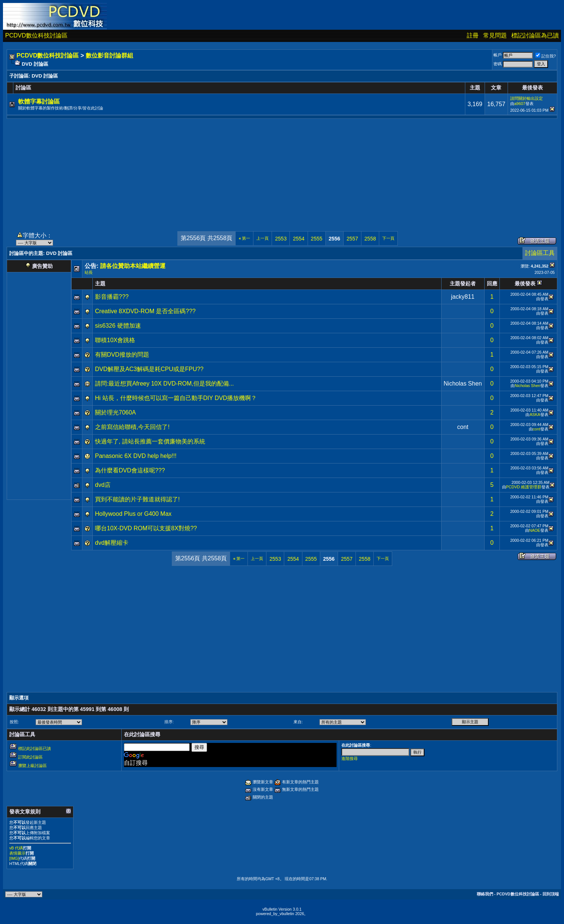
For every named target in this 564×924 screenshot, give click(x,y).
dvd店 (103, 485)
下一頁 (388, 238)
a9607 (520, 104)
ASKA (535, 415)
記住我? (546, 56)
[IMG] (14, 858)
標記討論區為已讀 (535, 35)
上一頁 (263, 238)
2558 (370, 239)
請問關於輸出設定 (527, 98)
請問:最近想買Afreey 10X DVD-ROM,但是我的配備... (164, 384)
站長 (89, 272)
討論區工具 (540, 253)
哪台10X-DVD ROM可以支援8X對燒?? (146, 528)
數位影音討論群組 (109, 55)
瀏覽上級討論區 (32, 766)
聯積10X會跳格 (115, 340)
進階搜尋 (350, 758)
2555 (317, 239)
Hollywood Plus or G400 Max (133, 514)
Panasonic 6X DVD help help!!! (136, 456)
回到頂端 (551, 894)
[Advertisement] (282, 171)
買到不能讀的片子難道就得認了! (137, 499)
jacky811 (463, 297)
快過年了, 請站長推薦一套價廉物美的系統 (150, 441)
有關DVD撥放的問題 (122, 355)
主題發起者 (463, 284)
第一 (244, 238)
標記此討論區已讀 (35, 748)
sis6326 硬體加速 (118, 326)
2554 (299, 239)
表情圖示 (17, 853)
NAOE (535, 530)
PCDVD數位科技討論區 (36, 35)
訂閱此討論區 (30, 757)
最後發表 (525, 284)
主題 (100, 284)
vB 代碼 (16, 848)
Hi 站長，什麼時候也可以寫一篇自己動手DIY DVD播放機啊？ (176, 398)
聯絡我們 (485, 894)
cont (463, 427)
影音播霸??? (112, 297)
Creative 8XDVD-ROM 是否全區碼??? (145, 311)
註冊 (473, 35)
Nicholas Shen (463, 384)
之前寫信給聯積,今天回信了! (132, 427)
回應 (492, 284)
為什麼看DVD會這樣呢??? (130, 470)
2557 (352, 239)
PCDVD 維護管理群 (524, 487)
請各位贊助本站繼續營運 (133, 266)
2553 (281, 239)
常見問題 (495, 35)
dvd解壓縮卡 (112, 543)
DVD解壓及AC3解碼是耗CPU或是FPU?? (149, 369)
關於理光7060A (115, 412)
